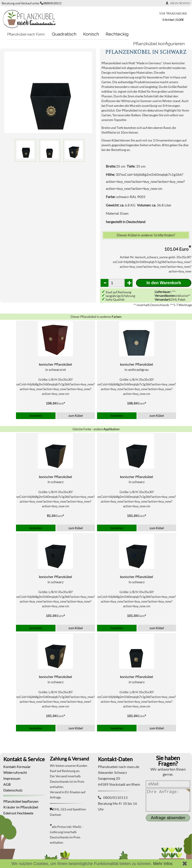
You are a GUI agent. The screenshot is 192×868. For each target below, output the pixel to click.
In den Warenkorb (164, 283)
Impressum (12, 778)
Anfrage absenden (168, 818)
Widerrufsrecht (15, 772)
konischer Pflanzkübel (55, 364)
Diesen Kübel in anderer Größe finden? (146, 235)
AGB (7, 784)
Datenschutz (13, 790)
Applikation (111, 429)
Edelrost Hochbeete (18, 813)
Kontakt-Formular (17, 767)
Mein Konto (178, 3)
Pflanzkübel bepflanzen (21, 801)
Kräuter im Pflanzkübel (21, 807)
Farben (117, 317)
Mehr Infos (163, 864)
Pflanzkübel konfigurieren (159, 44)
